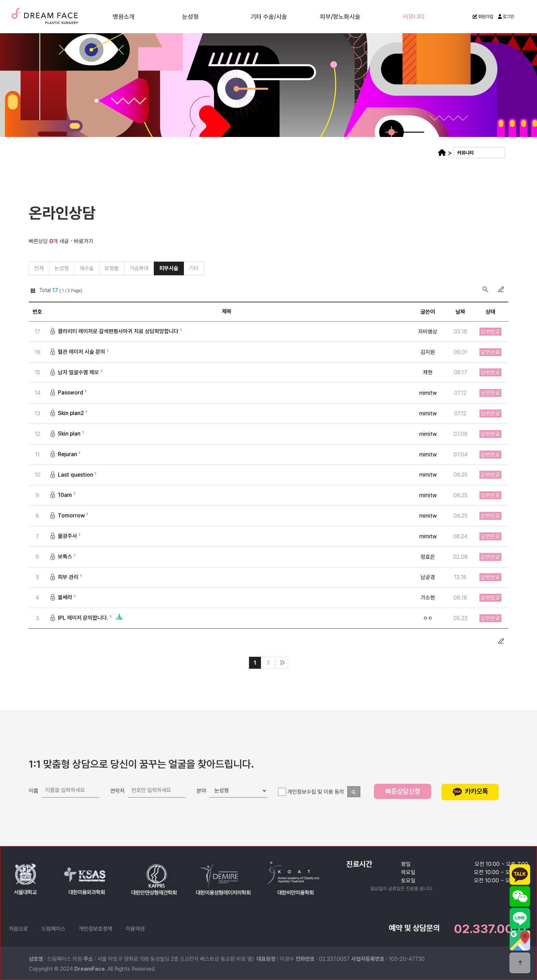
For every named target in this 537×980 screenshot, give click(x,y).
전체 (39, 268)
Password (69, 393)
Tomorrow (70, 516)
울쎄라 (63, 598)
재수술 (87, 268)
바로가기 (84, 241)
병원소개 (124, 16)
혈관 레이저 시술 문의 (80, 352)
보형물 (112, 268)
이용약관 (135, 929)
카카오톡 (470, 791)
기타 (194, 268)
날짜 (460, 312)
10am (63, 495)
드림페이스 (61, 16)
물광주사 (66, 536)
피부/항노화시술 (340, 16)
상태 (490, 312)
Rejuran (66, 455)
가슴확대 (139, 268)
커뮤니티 (414, 16)
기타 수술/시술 (269, 16)
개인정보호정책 (96, 929)
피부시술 (169, 268)
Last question (74, 475)
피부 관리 (66, 577)
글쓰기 (501, 289)
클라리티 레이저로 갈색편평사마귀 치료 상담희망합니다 (116, 332)
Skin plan (67, 434)
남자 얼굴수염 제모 (77, 373)
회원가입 (483, 17)
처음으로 (18, 929)
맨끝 (282, 663)
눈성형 (190, 16)
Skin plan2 (69, 413)
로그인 (506, 17)
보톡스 (63, 557)
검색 (485, 289)
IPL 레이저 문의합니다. (86, 618)
